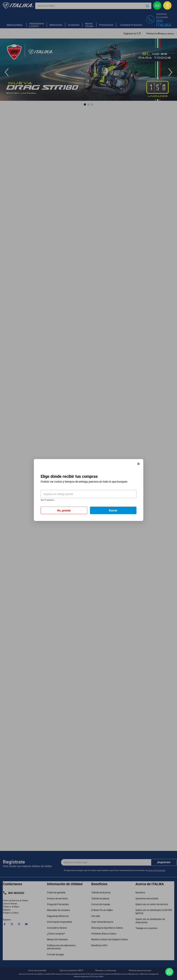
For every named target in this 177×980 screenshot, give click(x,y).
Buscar (113, 510)
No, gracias (64, 510)
